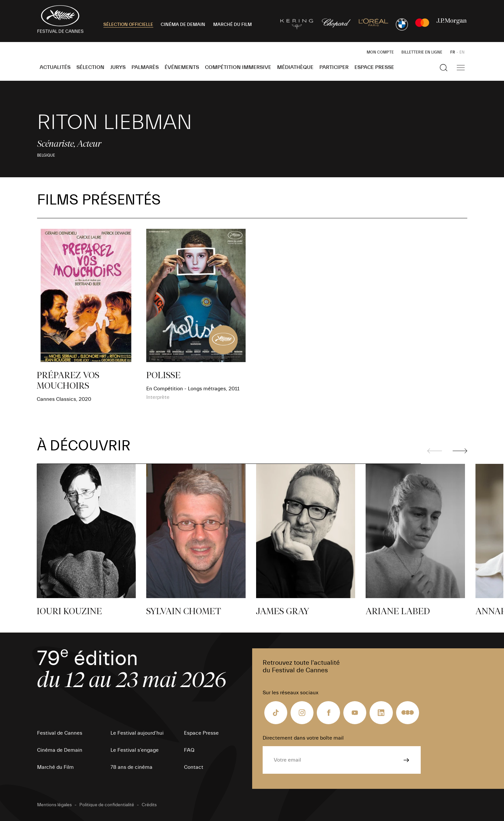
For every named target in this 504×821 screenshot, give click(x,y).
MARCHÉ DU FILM (232, 25)
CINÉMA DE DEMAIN (183, 25)
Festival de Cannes (60, 733)
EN (462, 52)
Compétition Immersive (238, 67)
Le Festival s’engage (135, 750)
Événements (182, 67)
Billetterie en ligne (422, 52)
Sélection (90, 67)
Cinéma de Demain (60, 750)
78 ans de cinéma (131, 767)
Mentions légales (54, 805)
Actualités (55, 67)
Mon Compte (380, 52)
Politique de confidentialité (107, 805)
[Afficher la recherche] (444, 68)
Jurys (118, 67)
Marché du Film (55, 767)
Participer (334, 67)
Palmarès (145, 67)
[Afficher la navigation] (461, 68)
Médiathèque (295, 67)
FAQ (189, 750)
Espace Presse (374, 67)
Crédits (149, 805)
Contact (194, 767)
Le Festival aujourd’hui (137, 733)
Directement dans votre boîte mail (303, 738)
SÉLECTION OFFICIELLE (128, 25)
